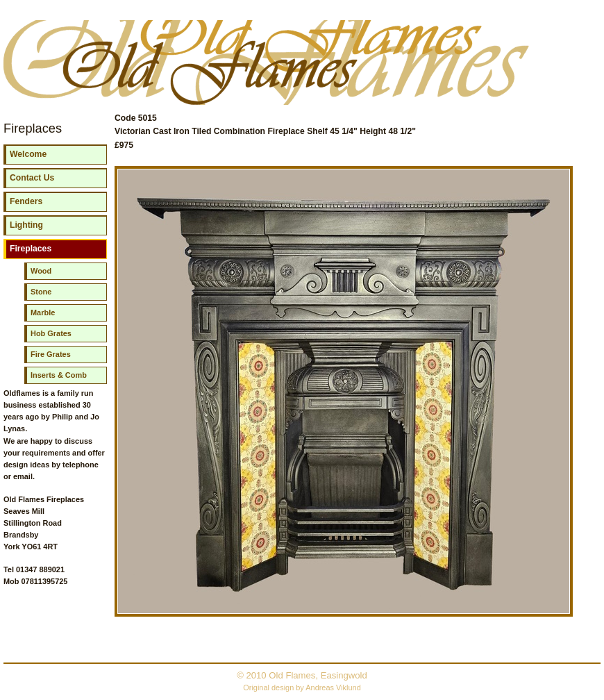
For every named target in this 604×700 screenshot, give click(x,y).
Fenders (26, 201)
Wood (41, 271)
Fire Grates (51, 354)
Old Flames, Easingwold (318, 675)
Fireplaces (31, 249)
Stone (41, 292)
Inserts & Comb (59, 375)
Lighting (26, 225)
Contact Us (32, 178)
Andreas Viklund (333, 687)
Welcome (28, 154)
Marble (43, 312)
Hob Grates (51, 333)
